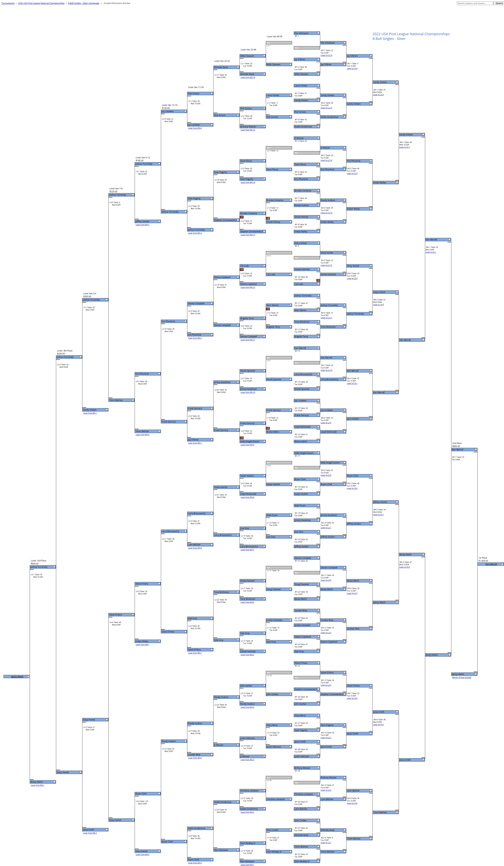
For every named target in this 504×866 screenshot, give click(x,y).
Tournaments (8, 3)
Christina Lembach (304, 794)
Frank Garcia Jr (302, 415)
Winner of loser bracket (462, 677)
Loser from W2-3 (247, 760)
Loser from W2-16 (248, 77)
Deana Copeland (303, 637)
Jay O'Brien (300, 59)
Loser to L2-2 (326, 790)
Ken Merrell (300, 348)
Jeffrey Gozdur (302, 546)
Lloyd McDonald (303, 427)
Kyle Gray (299, 651)
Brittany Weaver (303, 768)
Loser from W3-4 (195, 128)
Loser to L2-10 (326, 370)
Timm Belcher (301, 847)
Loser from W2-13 (248, 235)
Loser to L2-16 (326, 55)
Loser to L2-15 (326, 108)
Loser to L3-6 (352, 698)
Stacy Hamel (301, 243)
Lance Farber (301, 86)
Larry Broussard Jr (304, 374)
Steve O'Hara (301, 663)
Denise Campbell (303, 558)
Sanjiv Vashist (301, 494)
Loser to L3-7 (352, 593)
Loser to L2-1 (326, 843)
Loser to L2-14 (326, 160)
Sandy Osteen (301, 100)
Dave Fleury (300, 164)
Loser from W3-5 (195, 863)
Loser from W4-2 (143, 854)
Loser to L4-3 (378, 95)
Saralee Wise (301, 610)
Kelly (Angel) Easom (304, 453)
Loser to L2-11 (326, 318)
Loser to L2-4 (326, 685)
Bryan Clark (300, 479)
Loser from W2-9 (247, 445)
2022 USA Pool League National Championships (41, 3)
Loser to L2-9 (326, 423)
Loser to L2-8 (326, 475)
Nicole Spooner (302, 389)
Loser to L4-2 (378, 724)
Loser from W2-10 (248, 392)
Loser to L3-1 (352, 383)
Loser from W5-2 (90, 833)
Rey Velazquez (302, 33)
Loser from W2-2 (247, 812)
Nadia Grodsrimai (303, 127)
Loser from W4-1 (143, 645)
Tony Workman (302, 322)
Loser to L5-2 (405, 567)
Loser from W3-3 (195, 233)
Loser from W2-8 (247, 497)
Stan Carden (301, 820)
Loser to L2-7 (326, 528)
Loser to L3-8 (352, 488)
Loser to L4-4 (378, 305)
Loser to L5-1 (405, 147)
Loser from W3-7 (195, 653)
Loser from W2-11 (248, 340)
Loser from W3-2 (195, 338)
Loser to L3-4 (352, 68)
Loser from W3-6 (195, 758)
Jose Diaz (299, 532)
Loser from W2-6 (247, 602)
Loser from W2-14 (248, 182)
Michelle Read (301, 835)
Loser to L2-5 (326, 633)
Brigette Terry (301, 337)
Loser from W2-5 (247, 655)
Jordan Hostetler (303, 625)
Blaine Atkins (301, 441)
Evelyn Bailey (301, 232)
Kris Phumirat (301, 179)
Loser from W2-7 (247, 550)
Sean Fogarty (301, 730)
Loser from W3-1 (195, 443)
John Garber (301, 704)
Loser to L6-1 (431, 252)
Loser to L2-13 (326, 213)
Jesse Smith (300, 742)
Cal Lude (299, 284)
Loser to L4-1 (378, 515)
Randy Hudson (302, 205)
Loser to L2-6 (326, 580)
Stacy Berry (300, 715)
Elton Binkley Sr (302, 861)
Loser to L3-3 (352, 173)
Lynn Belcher (301, 809)
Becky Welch (301, 599)
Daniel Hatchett (302, 269)
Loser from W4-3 (143, 225)
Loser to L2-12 (326, 265)
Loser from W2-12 (248, 287)
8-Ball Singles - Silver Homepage (84, 3)
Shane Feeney (301, 217)
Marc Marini (301, 310)
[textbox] (475, 3)
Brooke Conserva (303, 191)
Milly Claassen (301, 74)
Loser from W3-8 (195, 548)
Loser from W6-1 (38, 785)
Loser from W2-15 (248, 130)
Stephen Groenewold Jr (306, 689)
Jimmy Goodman (303, 520)
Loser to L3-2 (352, 278)
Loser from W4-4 (143, 435)
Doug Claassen (302, 584)
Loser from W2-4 (247, 707)
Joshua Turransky (303, 296)
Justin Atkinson (302, 756)
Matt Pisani (300, 506)
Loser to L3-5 (352, 803)
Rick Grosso (300, 112)
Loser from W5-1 (90, 413)
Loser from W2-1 (247, 865)
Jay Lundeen (301, 401)
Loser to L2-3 (326, 738)
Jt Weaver (299, 138)
